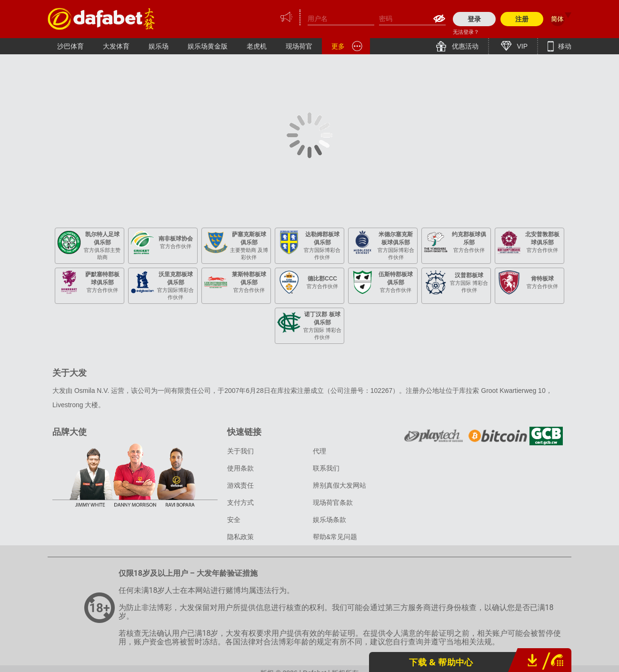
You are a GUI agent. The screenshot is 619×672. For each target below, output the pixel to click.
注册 (522, 19)
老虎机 (257, 46)
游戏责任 (240, 485)
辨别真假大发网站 (339, 485)
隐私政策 (240, 537)
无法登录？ (466, 32)
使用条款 (240, 468)
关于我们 (240, 451)
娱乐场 (159, 46)
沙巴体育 (70, 46)
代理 (319, 451)
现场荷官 (299, 46)
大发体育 (116, 46)
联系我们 (326, 468)
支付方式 (240, 502)
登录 (474, 19)
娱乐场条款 (329, 520)
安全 (234, 520)
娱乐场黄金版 (208, 46)
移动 (564, 46)
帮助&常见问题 (335, 537)
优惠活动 (464, 46)
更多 (338, 46)
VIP (521, 46)
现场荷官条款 (333, 502)
